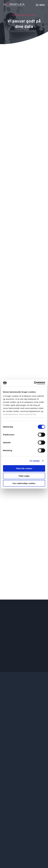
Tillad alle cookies (24, 468)
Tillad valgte (24, 476)
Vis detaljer (35, 461)
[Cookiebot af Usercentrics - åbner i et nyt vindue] (34, 383)
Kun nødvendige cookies (24, 483)
